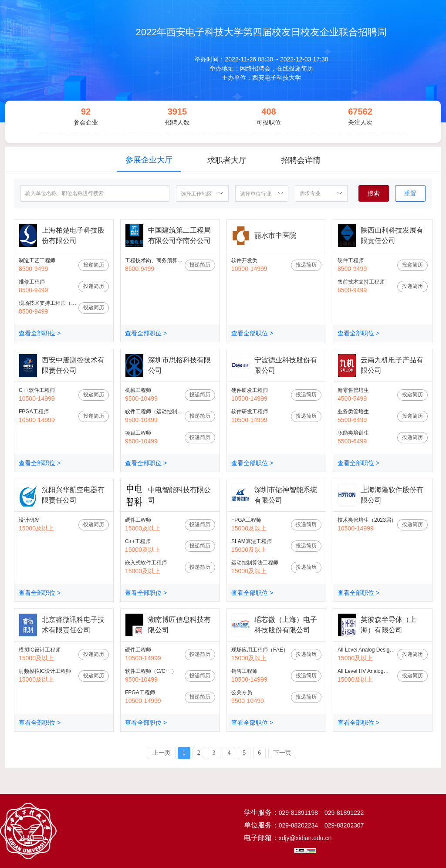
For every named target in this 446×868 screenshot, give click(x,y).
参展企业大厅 (149, 160)
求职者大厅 (227, 160)
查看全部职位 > (40, 333)
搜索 (374, 193)
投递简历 (94, 265)
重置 (410, 193)
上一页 (162, 753)
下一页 (282, 753)
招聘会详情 (301, 160)
